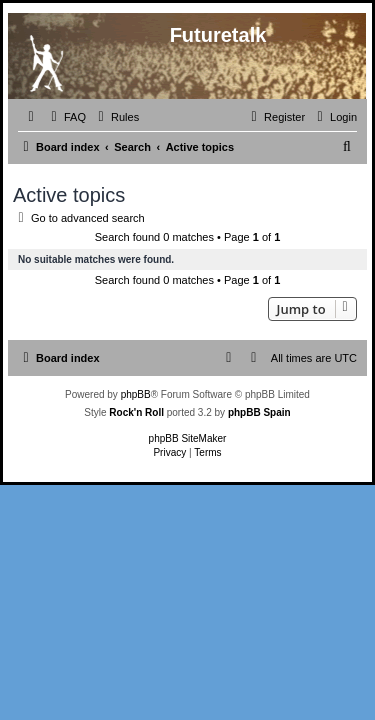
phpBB (136, 394)
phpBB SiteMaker (188, 438)
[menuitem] (66, 117)
